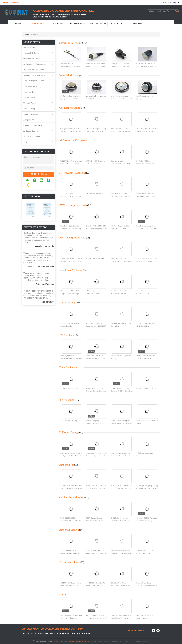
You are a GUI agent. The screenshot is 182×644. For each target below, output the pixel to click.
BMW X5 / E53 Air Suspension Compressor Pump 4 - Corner (145, 164)
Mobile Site (37, 641)
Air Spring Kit (29, 120)
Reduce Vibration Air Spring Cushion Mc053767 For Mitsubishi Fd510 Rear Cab (147, 553)
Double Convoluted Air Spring (145, 97)
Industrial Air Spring (31, 53)
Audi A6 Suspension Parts (95, 258)
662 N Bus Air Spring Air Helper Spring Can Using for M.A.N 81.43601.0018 (121, 423)
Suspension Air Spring (32, 47)
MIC (25, 142)
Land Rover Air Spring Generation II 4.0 (145, 292)
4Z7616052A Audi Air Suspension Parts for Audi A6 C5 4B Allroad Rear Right (122, 261)
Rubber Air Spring (31, 114)
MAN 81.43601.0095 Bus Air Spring (147, 422)
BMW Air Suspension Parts (34, 75)
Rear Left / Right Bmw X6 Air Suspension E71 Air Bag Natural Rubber (71, 229)
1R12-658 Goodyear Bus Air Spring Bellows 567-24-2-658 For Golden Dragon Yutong (147, 131)
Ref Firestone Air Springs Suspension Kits (70, 325)
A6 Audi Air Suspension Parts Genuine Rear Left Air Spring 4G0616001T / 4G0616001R (71, 261)
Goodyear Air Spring (32, 59)
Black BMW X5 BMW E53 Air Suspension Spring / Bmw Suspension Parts (97, 229)
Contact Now (39, 174)
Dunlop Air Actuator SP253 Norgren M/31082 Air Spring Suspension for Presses (147, 618)
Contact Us (117, 24)
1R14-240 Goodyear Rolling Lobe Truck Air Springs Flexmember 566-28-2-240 (96, 131)
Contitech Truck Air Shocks (146, 388)
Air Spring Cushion (31, 131)
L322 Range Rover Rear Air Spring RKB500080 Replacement (96, 293)
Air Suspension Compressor (35, 64)
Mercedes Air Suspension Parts (95, 195)
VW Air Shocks (29, 98)
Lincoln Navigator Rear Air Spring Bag (121, 325)
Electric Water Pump (32, 136)
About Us (58, 24)
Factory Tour (78, 24)
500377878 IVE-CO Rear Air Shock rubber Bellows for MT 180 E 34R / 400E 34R (122, 488)
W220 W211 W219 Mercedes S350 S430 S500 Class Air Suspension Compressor (71, 164)
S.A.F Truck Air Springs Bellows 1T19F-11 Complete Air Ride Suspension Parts (122, 391)
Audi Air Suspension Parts (34, 81)
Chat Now (167, 3)
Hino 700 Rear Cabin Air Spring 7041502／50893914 (96, 552)
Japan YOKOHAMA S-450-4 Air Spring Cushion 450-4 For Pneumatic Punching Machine (71, 456)
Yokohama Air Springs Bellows (145, 454)
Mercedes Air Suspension (34, 70)
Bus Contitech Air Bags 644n (71, 421)
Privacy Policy (47, 641)
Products (38, 24)
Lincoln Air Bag (29, 92)
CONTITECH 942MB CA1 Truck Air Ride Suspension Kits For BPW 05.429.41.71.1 (147, 66)
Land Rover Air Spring (32, 86)
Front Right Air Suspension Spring (121, 357)
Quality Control (98, 24)
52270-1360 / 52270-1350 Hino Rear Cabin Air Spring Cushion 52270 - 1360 (121, 553)
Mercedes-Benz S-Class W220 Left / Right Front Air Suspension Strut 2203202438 (147, 196)
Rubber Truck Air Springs (70, 388)
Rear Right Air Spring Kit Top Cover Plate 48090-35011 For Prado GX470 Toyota (147, 488)
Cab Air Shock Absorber (33, 125)
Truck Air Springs (30, 103)
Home (18, 24)
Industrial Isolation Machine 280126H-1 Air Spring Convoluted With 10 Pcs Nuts (96, 99)
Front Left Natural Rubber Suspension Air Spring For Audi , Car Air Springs (95, 66)
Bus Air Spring (29, 109)
